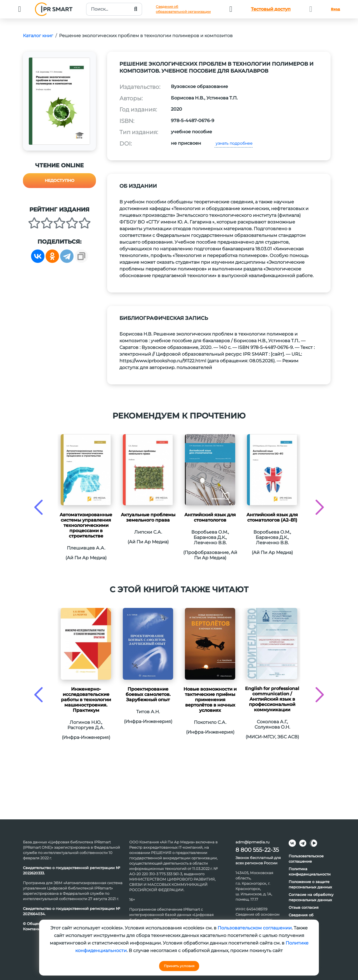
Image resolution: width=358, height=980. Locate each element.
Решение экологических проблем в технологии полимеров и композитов (146, 36)
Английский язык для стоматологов (210, 517)
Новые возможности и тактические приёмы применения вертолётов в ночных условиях (210, 700)
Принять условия (179, 966)
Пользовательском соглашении (255, 928)
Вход (335, 9)
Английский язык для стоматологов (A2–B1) (272, 517)
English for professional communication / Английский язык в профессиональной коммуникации (272, 699)
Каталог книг (38, 36)
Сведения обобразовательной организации (183, 9)
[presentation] (38, 507)
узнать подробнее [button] (234, 143)
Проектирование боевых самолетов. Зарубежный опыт (148, 694)
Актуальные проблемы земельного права (148, 517)
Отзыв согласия (304, 907)
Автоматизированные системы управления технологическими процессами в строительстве (86, 525)
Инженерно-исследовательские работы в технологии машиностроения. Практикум (86, 700)
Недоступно (60, 180)
